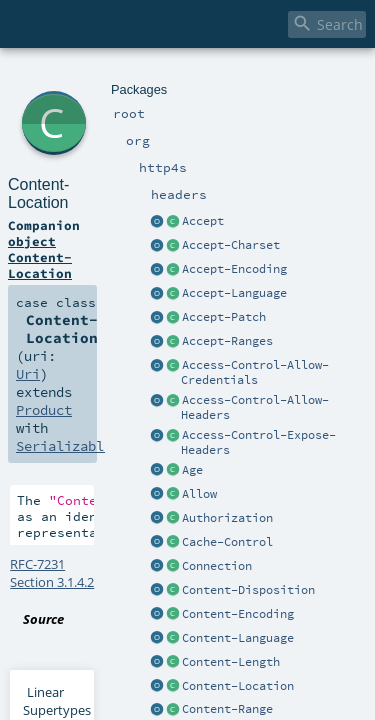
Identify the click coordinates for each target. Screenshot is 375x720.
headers (156, 77)
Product (40, 200)
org (81, 77)
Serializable (149, 200)
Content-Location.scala (219, 354)
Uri (274, 182)
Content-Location (151, 99)
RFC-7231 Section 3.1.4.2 (81, 317)
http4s (111, 77)
